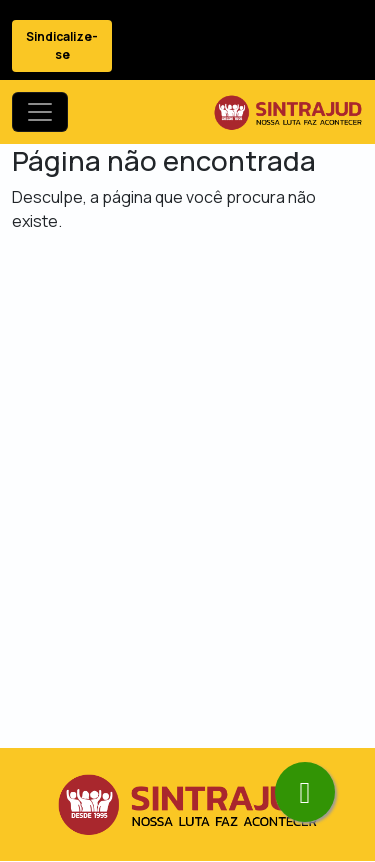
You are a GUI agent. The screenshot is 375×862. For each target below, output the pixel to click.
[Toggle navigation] (40, 112)
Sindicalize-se (62, 45)
